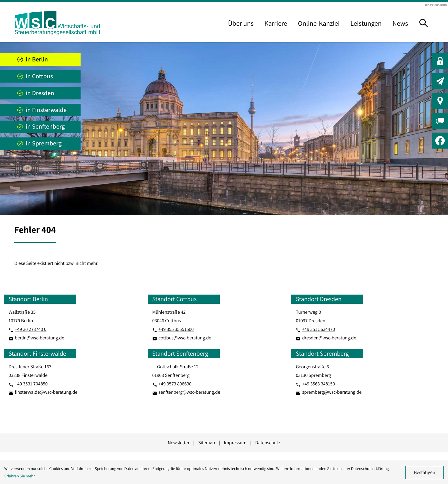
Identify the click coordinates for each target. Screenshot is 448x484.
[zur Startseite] (57, 23)
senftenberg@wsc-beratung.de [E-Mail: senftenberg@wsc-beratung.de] (189, 392)
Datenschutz (268, 443)
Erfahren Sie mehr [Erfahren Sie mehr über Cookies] (20, 476)
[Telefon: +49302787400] (31, 329)
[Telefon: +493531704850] (31, 384)
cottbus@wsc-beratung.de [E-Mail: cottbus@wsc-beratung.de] (185, 338)
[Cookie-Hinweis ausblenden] (425, 473)
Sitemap (207, 443)
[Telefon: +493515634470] (318, 329)
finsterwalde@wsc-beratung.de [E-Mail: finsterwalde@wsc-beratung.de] (46, 392)
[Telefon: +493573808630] (175, 384)
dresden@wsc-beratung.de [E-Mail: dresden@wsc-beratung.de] (329, 338)
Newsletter (179, 443)
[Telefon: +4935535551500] (176, 329)
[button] (440, 61)
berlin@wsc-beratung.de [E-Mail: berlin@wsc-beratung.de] (40, 338)
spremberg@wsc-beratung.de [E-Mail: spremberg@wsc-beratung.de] (332, 392)
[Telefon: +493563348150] (318, 384)
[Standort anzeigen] (40, 59)
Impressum (235, 443)
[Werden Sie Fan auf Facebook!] (440, 141)
